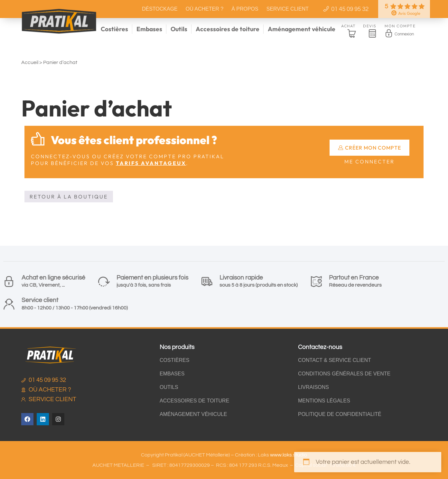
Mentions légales (324, 401)
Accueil (30, 62)
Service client (288, 9)
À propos (245, 9)
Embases (149, 29)
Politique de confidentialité (340, 414)
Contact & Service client (335, 360)
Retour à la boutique (69, 197)
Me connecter (369, 161)
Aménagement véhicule (302, 29)
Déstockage (160, 9)
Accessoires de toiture (228, 29)
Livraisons (313, 387)
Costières (114, 29)
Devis (370, 26)
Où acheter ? (205, 9)
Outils (179, 29)
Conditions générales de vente (344, 374)
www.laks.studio (289, 455)
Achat (349, 26)
